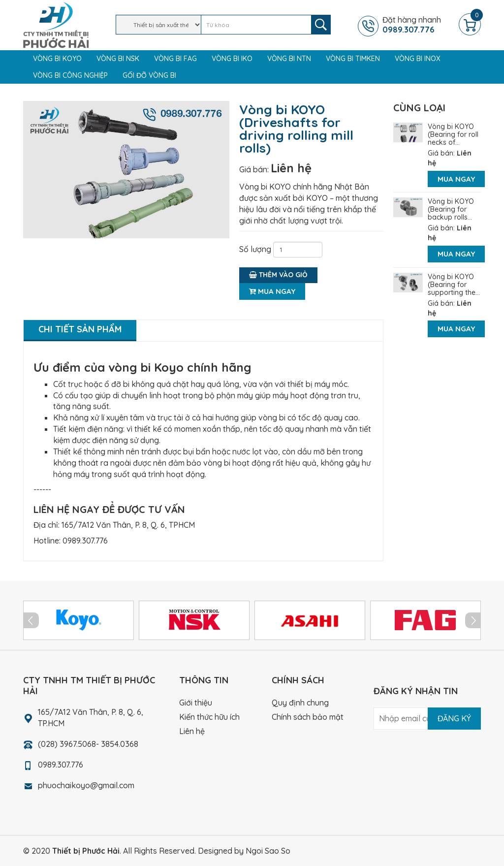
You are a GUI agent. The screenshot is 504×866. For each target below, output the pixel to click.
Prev (31, 620)
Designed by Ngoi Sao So (244, 851)
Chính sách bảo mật (308, 717)
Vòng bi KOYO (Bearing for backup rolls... (451, 209)
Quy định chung (300, 703)
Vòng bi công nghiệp (70, 75)
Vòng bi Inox (418, 59)
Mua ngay (272, 291)
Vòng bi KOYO (57, 59)
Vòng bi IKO (232, 59)
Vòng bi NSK (118, 59)
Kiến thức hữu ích (209, 717)
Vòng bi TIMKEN (353, 59)
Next (473, 620)
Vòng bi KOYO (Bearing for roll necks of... (453, 134)
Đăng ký (454, 718)
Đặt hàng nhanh (419, 25)
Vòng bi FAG (175, 59)
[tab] (80, 331)
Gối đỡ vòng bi (149, 75)
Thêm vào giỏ (278, 275)
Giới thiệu (196, 703)
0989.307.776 (85, 541)
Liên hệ (291, 168)
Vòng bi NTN (289, 59)
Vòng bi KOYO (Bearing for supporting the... (454, 285)
